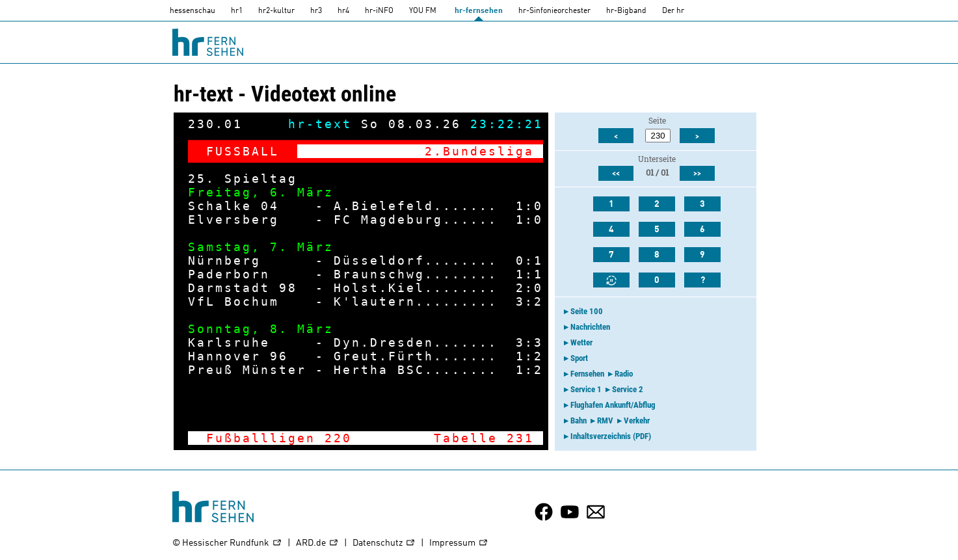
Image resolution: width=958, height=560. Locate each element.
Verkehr (637, 420)
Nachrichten (590, 327)
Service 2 (628, 389)
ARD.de (317, 543)
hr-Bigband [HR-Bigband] (626, 11)
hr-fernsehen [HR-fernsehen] (479, 11)
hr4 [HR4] (343, 11)
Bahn (579, 420)
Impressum (459, 543)
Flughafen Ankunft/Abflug (613, 405)
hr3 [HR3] (316, 11)
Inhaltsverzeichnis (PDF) (611, 436)
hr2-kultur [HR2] (276, 11)
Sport (579, 358)
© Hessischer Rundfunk (227, 543)
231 (520, 438)
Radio (624, 374)
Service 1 (586, 389)
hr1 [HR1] (237, 11)
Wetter (581, 342)
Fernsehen (587, 374)
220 (338, 438)
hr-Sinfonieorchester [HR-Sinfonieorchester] (554, 11)
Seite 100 (587, 311)
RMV (605, 420)
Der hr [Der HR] (673, 11)
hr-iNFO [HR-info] (379, 11)
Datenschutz (384, 543)
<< (616, 174)
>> (697, 174)
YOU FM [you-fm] (423, 11)
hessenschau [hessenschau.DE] (193, 11)
